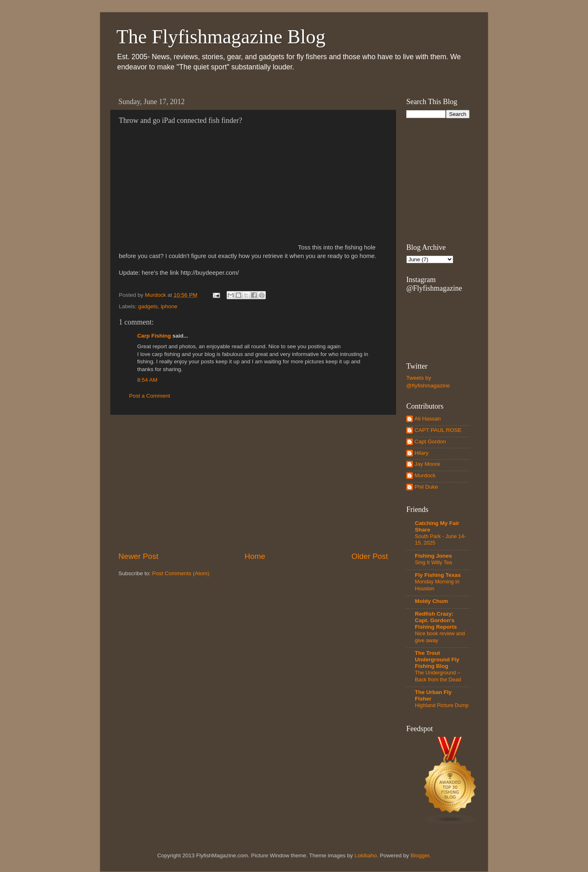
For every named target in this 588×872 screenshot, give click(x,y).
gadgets (148, 306)
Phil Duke (426, 487)
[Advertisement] (253, 483)
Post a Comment (150, 396)
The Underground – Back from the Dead (438, 676)
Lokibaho (366, 855)
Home (255, 556)
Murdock (425, 475)
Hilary (422, 453)
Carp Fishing (154, 336)
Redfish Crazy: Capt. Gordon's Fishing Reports (436, 620)
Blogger (420, 855)
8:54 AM (147, 380)
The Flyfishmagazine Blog (221, 37)
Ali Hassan (428, 419)
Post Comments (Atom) (181, 573)
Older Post (370, 556)
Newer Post (138, 556)
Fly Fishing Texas (438, 575)
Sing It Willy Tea (433, 562)
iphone (169, 306)
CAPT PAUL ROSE (438, 430)
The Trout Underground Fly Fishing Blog (437, 660)
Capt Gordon (430, 442)
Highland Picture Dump (442, 705)
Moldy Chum (431, 601)
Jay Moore (427, 464)
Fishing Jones (433, 556)
